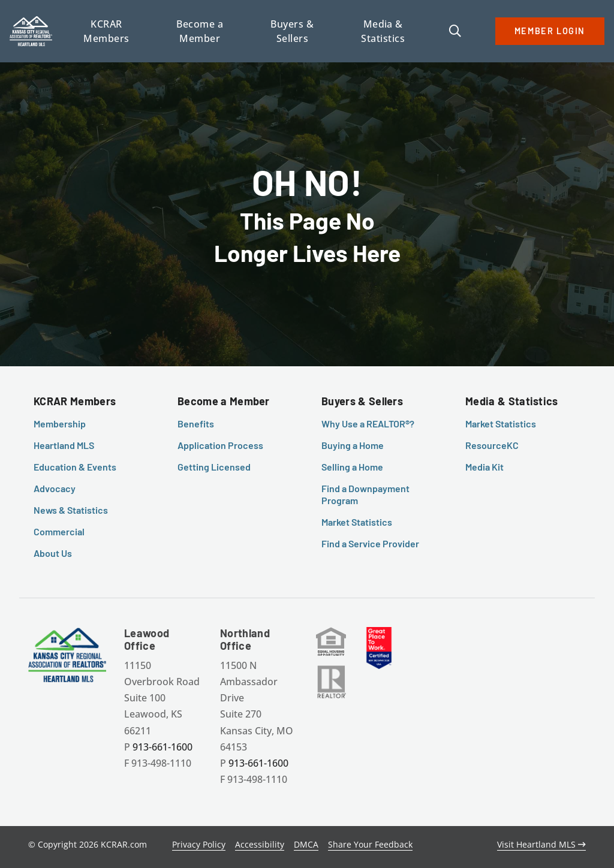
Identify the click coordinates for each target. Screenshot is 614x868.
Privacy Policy (199, 844)
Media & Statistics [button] (383, 31)
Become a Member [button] (200, 31)
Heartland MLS (64, 445)
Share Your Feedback (370, 844)
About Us (53, 553)
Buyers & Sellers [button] (292, 31)
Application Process (220, 445)
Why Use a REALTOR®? (368, 424)
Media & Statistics (512, 401)
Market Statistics (357, 522)
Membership (60, 424)
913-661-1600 (162, 747)
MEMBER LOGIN (550, 31)
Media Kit (484, 467)
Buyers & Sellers (362, 401)
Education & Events (75, 467)
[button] (455, 32)
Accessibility (260, 844)
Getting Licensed (214, 467)
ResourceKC (492, 445)
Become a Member (224, 401)
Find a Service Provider (370, 543)
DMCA (306, 844)
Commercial (59, 531)
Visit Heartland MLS (541, 844)
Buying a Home (353, 445)
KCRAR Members (75, 401)
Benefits (196, 424)
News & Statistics (71, 510)
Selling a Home (352, 467)
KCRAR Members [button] (106, 31)
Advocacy (55, 488)
